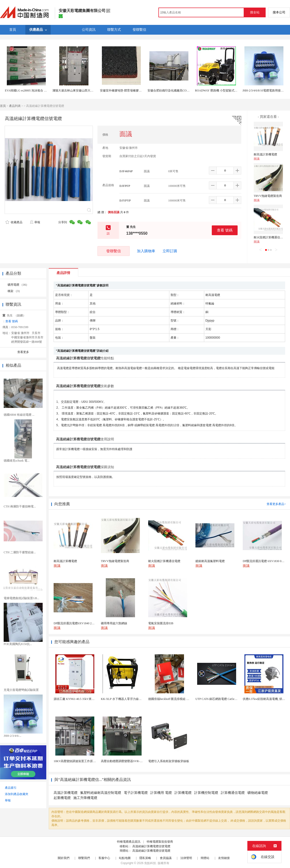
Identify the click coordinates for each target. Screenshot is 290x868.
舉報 (35, 222)
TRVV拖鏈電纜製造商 (268, 196)
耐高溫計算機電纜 (265, 154)
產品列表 (15, 106)
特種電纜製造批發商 (160, 842)
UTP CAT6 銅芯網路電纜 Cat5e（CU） (220, 699)
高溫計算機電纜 (66, 793)
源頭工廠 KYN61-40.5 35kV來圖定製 (77, 699)
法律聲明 (186, 858)
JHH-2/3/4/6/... (12, 736)
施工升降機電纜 (85, 798)
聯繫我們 (84, 858)
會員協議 (166, 858)
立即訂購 (170, 251)
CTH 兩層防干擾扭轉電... (20, 506)
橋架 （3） (14, 291)
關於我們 (64, 858)
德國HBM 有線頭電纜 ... (19, 415)
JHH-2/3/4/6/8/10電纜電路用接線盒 (265, 91)
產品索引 (11, 788)
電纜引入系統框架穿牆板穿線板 (169, 761)
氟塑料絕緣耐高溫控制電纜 (101, 793)
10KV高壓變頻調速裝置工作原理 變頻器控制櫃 (84, 761)
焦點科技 (150, 863)
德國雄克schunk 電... (17, 461)
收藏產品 (14, 222)
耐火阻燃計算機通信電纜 (270, 237)
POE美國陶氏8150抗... (18, 644)
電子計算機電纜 (136, 793)
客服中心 (104, 858)
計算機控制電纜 (206, 793)
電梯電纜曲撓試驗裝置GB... (21, 598)
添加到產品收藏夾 (17, 794)
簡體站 (205, 858)
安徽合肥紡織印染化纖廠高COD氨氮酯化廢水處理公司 (183, 91)
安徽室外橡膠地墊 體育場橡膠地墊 (122, 91)
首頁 (3, 106)
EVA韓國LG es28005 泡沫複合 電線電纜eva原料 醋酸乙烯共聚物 (46, 91)
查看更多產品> (276, 504)
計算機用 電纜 (161, 793)
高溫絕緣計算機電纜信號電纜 (151, 846)
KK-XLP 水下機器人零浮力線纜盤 (123, 699)
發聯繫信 (114, 251)
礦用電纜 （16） (18, 285)
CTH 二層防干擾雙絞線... (20, 552)
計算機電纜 (183, 793)
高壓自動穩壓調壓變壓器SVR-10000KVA (127, 761)
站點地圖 (125, 858)
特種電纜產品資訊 (129, 842)
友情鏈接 (224, 858)
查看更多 (23, 352)
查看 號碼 (225, 230)
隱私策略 (145, 858)
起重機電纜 (62, 798)
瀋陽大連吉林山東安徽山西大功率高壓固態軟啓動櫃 (86, 91)
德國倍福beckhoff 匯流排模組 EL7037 (172, 699)
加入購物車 (146, 251)
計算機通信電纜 (233, 793)
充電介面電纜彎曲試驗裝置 (21, 690)
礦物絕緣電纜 (258, 793)
